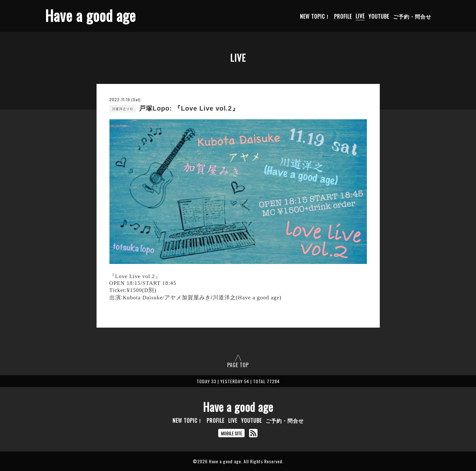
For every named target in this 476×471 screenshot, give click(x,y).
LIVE (360, 16)
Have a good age (90, 15)
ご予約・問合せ (412, 16)
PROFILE (343, 16)
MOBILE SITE (231, 433)
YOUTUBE (379, 16)
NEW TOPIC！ (315, 16)
